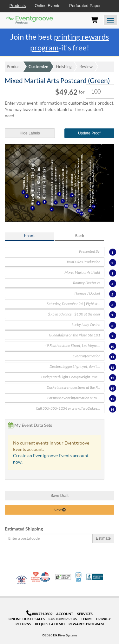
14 (112, 388)
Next (60, 510)
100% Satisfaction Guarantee (79, 577)
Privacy (103, 619)
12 (112, 368)
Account (65, 614)
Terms (87, 619)
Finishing (64, 67)
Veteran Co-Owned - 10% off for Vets (22, 581)
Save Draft (60, 496)
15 (112, 399)
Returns (23, 624)
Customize (38, 67)
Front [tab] (29, 235)
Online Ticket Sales (27, 619)
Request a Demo (50, 624)
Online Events (47, 6)
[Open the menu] (110, 20)
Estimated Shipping (24, 529)
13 (112, 378)
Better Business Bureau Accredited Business (95, 577)
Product (14, 67)
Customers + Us (63, 619)
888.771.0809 (40, 614)
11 (112, 357)
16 (112, 409)
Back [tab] (79, 235)
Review (86, 67)
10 (112, 347)
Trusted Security (63, 577)
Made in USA (45, 577)
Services (85, 614)
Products (18, 6)
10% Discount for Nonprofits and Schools (36, 577)
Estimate (103, 538)
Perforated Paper (85, 6)
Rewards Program (86, 624)
